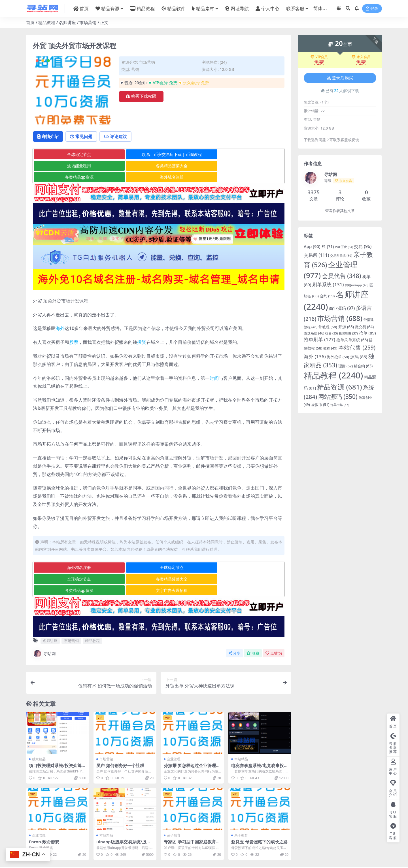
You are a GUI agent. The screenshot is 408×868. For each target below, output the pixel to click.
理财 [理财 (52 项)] (346, 366)
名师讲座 (67, 22)
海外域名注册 (242, 166)
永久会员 (361, 57)
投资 (142, 331)
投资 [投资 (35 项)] (331, 333)
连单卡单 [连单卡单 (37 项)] (340, 405)
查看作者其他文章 (340, 211)
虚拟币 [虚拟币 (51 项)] (320, 405)
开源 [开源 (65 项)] (346, 327)
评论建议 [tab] (118, 137)
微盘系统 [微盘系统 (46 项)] (314, 333)
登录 (372, 9)
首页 (30, 22)
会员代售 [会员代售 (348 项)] (342, 276)
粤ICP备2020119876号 (186, 859)
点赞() (274, 631)
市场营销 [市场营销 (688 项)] (340, 318)
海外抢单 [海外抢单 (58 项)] (338, 357)
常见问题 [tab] (83, 137)
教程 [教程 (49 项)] (330, 348)
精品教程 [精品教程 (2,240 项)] (333, 375)
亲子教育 (174, 813)
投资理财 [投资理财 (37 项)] (348, 333)
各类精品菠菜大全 (75, 166)
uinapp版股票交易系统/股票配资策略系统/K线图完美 (124, 822)
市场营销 (88, 22)
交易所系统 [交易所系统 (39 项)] (341, 256)
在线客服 (246, 853)
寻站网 (44, 631)
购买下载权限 (141, 96)
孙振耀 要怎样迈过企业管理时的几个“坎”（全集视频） (192, 745)
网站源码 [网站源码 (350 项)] (338, 396)
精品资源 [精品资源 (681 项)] (339, 387)
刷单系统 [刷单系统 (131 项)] (328, 284)
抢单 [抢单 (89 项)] (367, 333)
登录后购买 (340, 78)
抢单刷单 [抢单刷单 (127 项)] (319, 339)
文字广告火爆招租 (242, 568)
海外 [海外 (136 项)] (315, 356)
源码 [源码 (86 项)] (359, 357)
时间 (214, 367)
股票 (74, 331)
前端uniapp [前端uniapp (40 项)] (357, 285)
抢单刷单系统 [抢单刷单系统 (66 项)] (352, 340)
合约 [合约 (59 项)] (327, 296)
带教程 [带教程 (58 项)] (328, 327)
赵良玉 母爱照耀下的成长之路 (259, 819)
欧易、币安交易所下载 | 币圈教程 (159, 155)
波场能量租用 (242, 155)
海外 (60, 317)
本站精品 (241, 736)
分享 (234, 631)
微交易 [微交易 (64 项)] (364, 327)
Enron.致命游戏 (44, 819)
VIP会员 (319, 57)
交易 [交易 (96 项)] (363, 246)
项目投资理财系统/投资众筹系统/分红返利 (57, 745)
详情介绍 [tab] (49, 137)
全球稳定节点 (75, 155)
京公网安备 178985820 (222, 859)
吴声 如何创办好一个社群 (120, 743)
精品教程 (47, 22)
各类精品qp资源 (158, 166)
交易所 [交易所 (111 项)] (316, 255)
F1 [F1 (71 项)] (328, 246)
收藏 (253, 631)
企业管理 (174, 736)
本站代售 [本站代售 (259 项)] (357, 347)
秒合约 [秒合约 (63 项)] (363, 366)
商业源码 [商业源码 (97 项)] (342, 308)
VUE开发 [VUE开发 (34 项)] (344, 247)
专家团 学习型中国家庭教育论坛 (192, 822)
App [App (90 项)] (312, 246)
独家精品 (39, 736)
